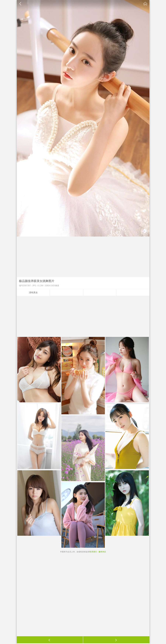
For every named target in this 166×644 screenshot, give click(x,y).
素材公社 (145, 4)
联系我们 (93, 552)
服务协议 (102, 552)
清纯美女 (33, 293)
